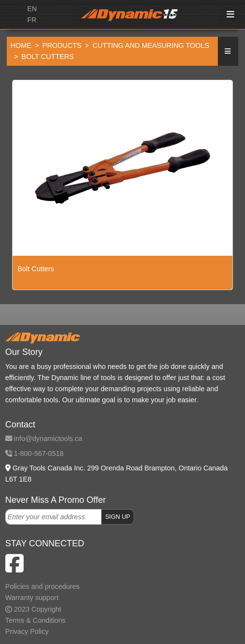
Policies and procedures (43, 586)
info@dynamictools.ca (44, 439)
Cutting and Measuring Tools (151, 45)
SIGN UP (118, 517)
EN (32, 9)
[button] (228, 51)
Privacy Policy (27, 631)
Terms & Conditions (36, 620)
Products (62, 45)
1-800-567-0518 (34, 454)
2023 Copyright (33, 609)
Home (21, 45)
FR (32, 20)
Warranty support (32, 598)
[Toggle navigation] (231, 15)
